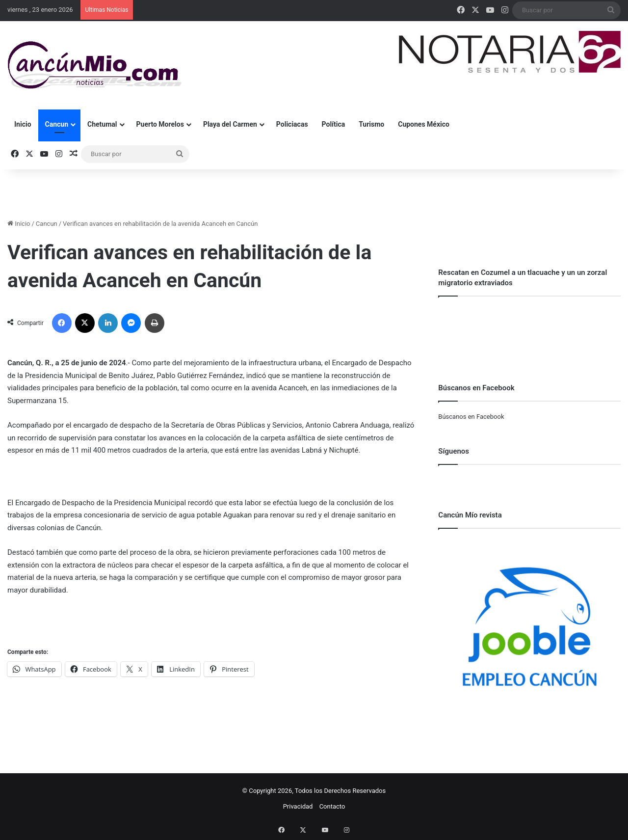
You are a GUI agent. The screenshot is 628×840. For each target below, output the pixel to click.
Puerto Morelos (160, 124)
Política (334, 124)
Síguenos (454, 451)
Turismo (371, 124)
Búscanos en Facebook (471, 417)
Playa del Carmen (230, 124)
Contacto (332, 806)
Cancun (57, 124)
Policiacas (292, 124)
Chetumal (102, 124)
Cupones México (424, 124)
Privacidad (298, 806)
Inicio (23, 124)
